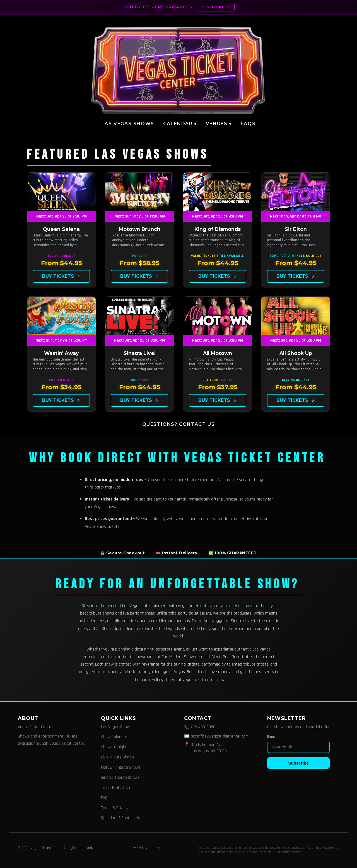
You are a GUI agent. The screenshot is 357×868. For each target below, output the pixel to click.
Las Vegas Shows (128, 124)
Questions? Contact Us (179, 424)
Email (271, 737)
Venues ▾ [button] (219, 124)
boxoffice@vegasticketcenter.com (220, 736)
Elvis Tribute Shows (118, 757)
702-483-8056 (203, 727)
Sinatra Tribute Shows (120, 778)
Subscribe (298, 763)
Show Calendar (114, 737)
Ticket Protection (115, 788)
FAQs (248, 124)
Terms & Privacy (115, 808)
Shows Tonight (114, 747)
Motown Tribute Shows (121, 767)
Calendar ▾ (180, 124)
